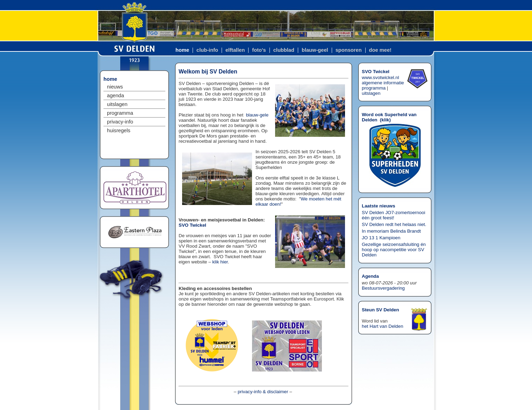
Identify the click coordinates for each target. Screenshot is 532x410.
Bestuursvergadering (383, 288)
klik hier (220, 262)
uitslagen (117, 104)
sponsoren (349, 50)
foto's (259, 50)
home (182, 50)
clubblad (284, 50)
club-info (207, 50)
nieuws (115, 87)
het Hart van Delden (383, 326)
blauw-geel (315, 50)
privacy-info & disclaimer (263, 392)
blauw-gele (257, 115)
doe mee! (380, 50)
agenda (116, 96)
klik (385, 120)
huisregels (119, 130)
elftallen (235, 50)
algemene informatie (383, 83)
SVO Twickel (192, 225)
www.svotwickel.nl (380, 77)
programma (120, 113)
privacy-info (120, 122)
